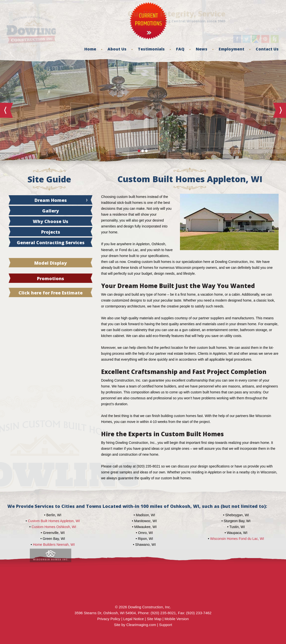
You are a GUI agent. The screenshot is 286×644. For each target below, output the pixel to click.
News (202, 49)
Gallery (51, 211)
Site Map (154, 619)
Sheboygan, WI (237, 515)
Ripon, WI (145, 539)
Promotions (51, 278)
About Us (117, 49)
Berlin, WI (54, 515)
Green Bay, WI (54, 539)
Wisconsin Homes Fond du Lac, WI (237, 539)
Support (166, 625)
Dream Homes (51, 200)
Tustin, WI (237, 527)
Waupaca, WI (237, 533)
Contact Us (267, 49)
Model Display (51, 263)
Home (90, 49)
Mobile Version (177, 619)
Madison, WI (145, 515)
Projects (51, 232)
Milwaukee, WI (145, 527)
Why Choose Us (51, 221)
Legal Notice (134, 619)
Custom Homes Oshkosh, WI (54, 527)
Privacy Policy (109, 619)
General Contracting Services (51, 242)
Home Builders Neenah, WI (54, 545)
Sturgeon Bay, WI (237, 521)
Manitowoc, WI (145, 521)
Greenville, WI (54, 533)
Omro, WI (145, 533)
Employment (232, 49)
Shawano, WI (145, 545)
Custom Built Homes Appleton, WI (54, 521)
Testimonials (151, 49)
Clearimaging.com (141, 625)
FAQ (180, 49)
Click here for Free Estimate (51, 293)
